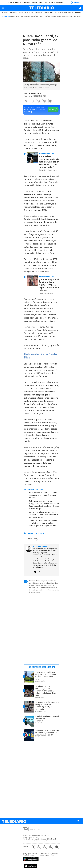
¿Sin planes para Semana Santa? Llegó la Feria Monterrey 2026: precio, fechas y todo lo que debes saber (46, 691)
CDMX (10, 2)
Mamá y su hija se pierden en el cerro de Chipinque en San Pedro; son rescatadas (44, 515)
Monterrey (17, 2)
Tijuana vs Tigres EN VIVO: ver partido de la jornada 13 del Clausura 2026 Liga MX (47, 733)
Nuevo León (32, 539)
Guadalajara (27, 2)
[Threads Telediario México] (51, 847)
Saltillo (47, 2)
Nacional (46, 13)
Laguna (35, 2)
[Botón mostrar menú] (3, 8)
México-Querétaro (39, 16)
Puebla (41, 2)
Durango (60, 2)
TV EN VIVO (77, 2)
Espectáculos (29, 13)
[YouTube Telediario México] (57, 847)
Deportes (53, 13)
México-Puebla (50, 16)
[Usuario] (80, 8)
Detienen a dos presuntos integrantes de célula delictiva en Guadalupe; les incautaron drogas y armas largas (44, 505)
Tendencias (38, 13)
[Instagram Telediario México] (45, 847)
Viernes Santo (15, 16)
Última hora (5, 13)
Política (78, 13)
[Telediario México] (41, 8)
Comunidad (14, 13)
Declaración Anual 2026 (75, 16)
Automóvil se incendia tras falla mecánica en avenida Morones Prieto (43, 495)
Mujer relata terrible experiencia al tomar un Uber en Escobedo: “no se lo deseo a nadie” (49, 162)
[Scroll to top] (78, 821)
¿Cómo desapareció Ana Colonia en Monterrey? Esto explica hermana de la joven (49, 285)
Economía (71, 13)
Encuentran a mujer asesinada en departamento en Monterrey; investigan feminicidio (47, 706)
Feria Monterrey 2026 (27, 16)
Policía (21, 13)
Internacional (62, 13)
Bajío (53, 2)
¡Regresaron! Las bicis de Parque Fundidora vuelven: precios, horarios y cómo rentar (45, 676)
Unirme (51, 110)
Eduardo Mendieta (32, 94)
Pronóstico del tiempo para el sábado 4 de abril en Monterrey (47, 719)
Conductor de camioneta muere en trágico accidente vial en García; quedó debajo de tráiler (43, 523)
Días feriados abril (61, 16)
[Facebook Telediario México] (33, 847)
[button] (26, 101)
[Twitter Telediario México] (39, 847)
